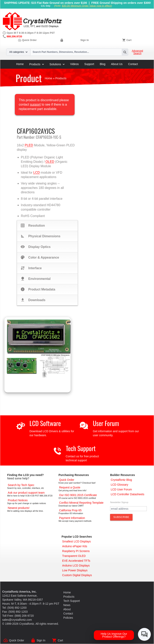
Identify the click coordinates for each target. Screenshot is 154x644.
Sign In (85, 40)
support (35, 104)
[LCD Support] (26, 493)
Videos (74, 64)
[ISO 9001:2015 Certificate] (78, 495)
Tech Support (81, 448)
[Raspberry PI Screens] (76, 551)
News (67, 605)
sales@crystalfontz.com (17, 620)
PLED (29, 145)
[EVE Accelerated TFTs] (76, 561)
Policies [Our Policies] (68, 618)
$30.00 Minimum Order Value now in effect (87, 6)
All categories (18, 52)
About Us (117, 64)
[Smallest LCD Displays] (76, 541)
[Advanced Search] (21, 485)
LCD (36, 173)
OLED (50, 162)
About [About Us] (67, 609)
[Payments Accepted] (72, 518)
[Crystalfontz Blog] (121, 480)
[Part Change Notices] (18, 500)
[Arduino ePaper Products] (75, 546)
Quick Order (27, 40)
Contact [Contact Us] (68, 613)
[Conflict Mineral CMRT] (81, 503)
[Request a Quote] (70, 487)
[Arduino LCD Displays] (76, 566)
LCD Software (45, 423)
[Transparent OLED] (74, 556)
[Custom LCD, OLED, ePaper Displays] (77, 575)
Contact (133, 64)
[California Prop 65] (70, 510)
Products (37, 64)
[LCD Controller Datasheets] (127, 494)
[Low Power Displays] (75, 570)
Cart (129, 40)
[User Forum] (121, 489)
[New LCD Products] (19, 508)
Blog (102, 64)
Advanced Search (137, 52)
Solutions (57, 64)
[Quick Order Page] (67, 480)
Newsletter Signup (119, 502)
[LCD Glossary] (119, 485)
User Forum (106, 423)
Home (20, 64)
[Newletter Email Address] (128, 509)
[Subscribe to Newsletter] (121, 517)
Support (89, 64)
